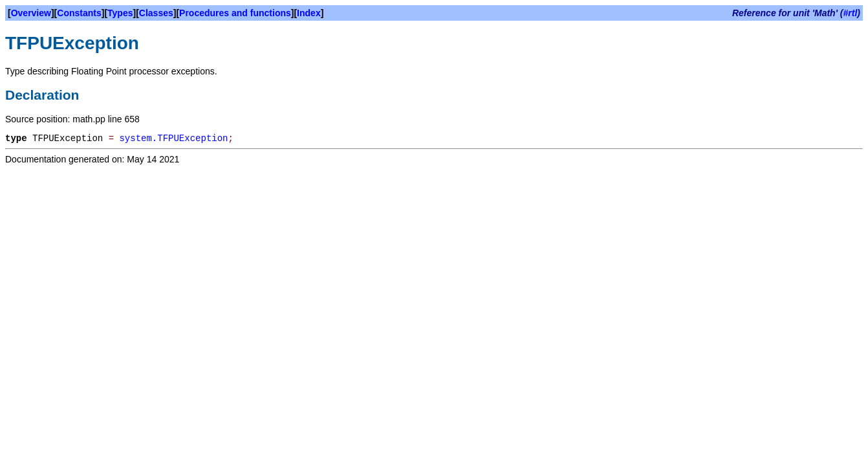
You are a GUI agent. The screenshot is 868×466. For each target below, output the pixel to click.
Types (120, 13)
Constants (79, 13)
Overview (31, 13)
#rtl (851, 13)
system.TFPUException (173, 139)
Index (309, 13)
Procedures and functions (235, 13)
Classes (156, 13)
